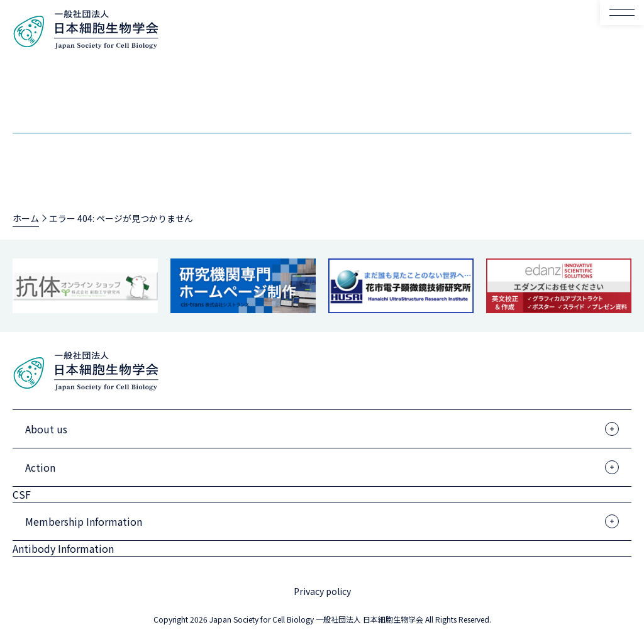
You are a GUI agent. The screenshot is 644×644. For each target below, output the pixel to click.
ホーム (26, 218)
